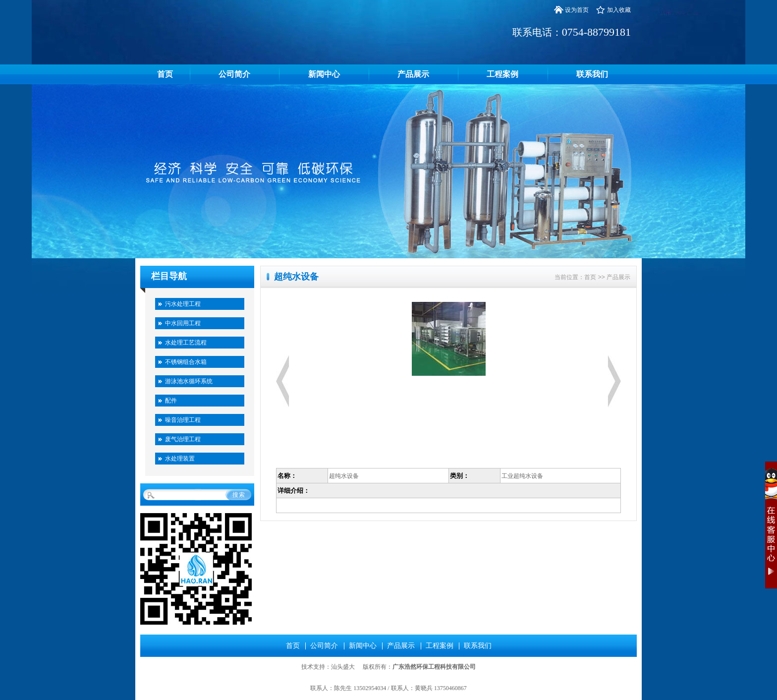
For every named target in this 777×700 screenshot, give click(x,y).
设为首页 (577, 10)
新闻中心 (324, 74)
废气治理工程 (183, 439)
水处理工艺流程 (186, 343)
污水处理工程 (183, 304)
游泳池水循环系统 (189, 381)
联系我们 (592, 74)
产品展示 (413, 74)
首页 (165, 74)
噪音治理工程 (183, 420)
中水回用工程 (183, 323)
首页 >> (595, 277)
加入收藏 (619, 10)
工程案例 (502, 74)
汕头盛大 (343, 667)
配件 (171, 401)
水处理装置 (180, 459)
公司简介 (234, 74)
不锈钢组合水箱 (186, 362)
